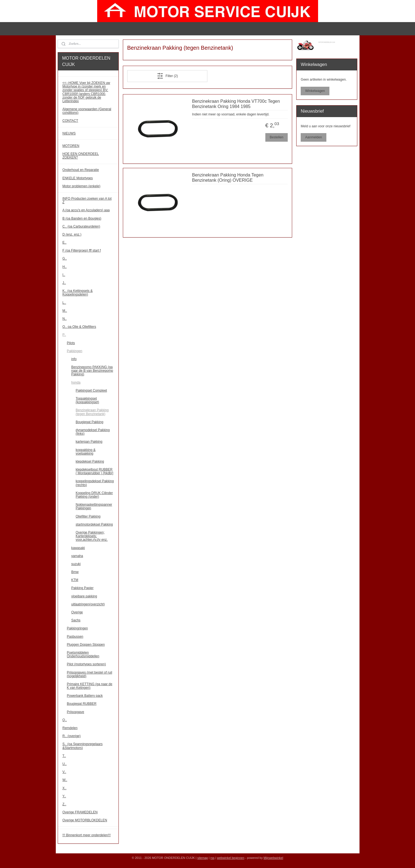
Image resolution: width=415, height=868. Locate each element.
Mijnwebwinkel (273, 858)
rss (212, 858)
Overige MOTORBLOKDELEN (85, 820)
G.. (65, 258)
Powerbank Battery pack (85, 696)
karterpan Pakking (89, 442)
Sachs (76, 620)
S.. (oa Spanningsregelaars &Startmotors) (82, 746)
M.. (65, 311)
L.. (64, 303)
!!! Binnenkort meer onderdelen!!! (87, 835)
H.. (64, 267)
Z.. (64, 804)
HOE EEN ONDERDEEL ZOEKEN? (81, 156)
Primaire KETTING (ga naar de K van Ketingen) (90, 686)
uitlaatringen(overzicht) (88, 604)
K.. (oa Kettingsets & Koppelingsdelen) (77, 293)
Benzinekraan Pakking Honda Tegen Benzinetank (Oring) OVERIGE (228, 178)
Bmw (75, 572)
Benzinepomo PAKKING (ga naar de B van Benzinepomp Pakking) (92, 371)
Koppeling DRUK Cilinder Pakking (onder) (94, 495)
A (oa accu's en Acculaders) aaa (86, 210)
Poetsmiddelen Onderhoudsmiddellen (83, 654)
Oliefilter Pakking (88, 516)
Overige (77, 612)
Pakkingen (75, 351)
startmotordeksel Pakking (94, 524)
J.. (64, 283)
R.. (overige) (72, 736)
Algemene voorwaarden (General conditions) (87, 111)
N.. (64, 319)
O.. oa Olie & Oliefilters (79, 327)
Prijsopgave (76, 712)
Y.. (64, 796)
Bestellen (277, 137)
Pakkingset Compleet (91, 391)
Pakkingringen (77, 628)
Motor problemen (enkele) (81, 186)
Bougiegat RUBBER (82, 704)
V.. (64, 772)
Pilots (71, 343)
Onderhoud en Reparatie (81, 170)
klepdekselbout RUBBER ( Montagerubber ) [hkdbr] (94, 471)
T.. (64, 756)
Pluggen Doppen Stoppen (86, 645)
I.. (64, 275)
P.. (64, 335)
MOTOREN (71, 146)
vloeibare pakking (84, 596)
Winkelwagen (315, 91)
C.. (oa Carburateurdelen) (81, 226)
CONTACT (70, 121)
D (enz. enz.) (72, 234)
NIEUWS (69, 133)
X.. (64, 788)
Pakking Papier (82, 588)
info (74, 359)
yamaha (77, 556)
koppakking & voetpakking (86, 452)
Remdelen (70, 728)
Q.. (65, 720)
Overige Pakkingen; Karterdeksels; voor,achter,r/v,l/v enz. (92, 536)
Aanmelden (314, 137)
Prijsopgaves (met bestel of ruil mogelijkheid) (89, 674)
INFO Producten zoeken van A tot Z (87, 200)
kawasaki (78, 548)
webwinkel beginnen (231, 858)
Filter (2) (167, 76)
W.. (65, 780)
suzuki (76, 564)
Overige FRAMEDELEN (80, 812)
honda (76, 382)
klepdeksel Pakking (90, 461)
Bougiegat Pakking (89, 422)
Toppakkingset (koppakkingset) (87, 400)
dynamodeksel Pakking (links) (93, 432)
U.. (64, 764)
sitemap (203, 858)
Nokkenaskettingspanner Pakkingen (94, 506)
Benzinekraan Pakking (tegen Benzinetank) (92, 412)
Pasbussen (75, 637)
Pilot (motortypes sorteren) (86, 664)
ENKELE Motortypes (78, 178)
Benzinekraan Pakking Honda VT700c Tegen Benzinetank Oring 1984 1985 (236, 104)
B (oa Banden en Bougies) (82, 218)
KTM (75, 580)
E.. (64, 242)
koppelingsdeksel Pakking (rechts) (95, 483)
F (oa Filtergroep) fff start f (82, 250)
